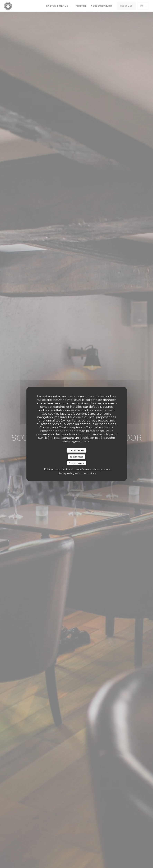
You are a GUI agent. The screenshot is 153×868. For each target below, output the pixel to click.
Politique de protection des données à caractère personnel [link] (78, 469)
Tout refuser (76, 457)
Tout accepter (77, 450)
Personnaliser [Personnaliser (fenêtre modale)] (77, 463)
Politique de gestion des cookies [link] (77, 473)
